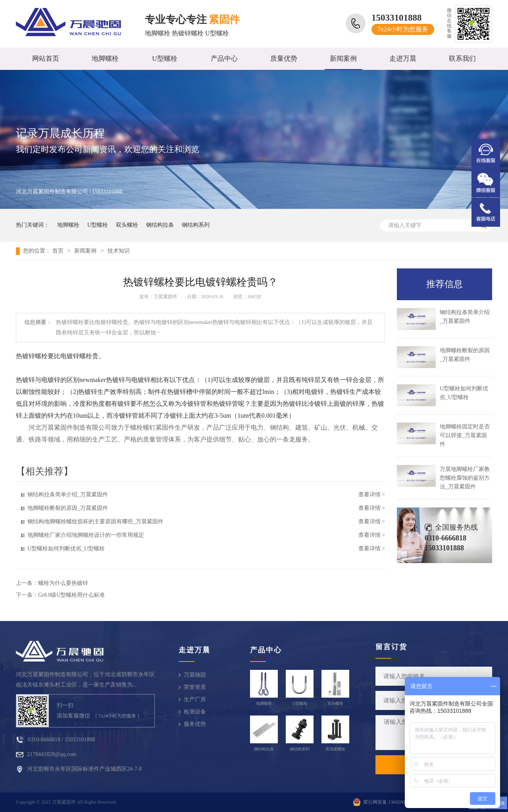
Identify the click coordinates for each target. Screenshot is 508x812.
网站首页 (46, 59)
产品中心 (224, 59)
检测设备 (195, 712)
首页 (58, 251)
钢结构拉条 (160, 225)
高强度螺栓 (335, 749)
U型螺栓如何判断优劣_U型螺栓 (66, 549)
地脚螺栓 (105, 59)
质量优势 (284, 59)
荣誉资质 (195, 687)
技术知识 (119, 251)
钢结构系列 (196, 225)
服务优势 (195, 724)
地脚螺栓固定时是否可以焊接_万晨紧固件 (465, 435)
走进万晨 (403, 59)
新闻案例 (343, 59)
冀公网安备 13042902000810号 (395, 802)
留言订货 (391, 647)
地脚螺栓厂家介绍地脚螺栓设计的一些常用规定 (86, 535)
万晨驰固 (195, 675)
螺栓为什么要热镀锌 (63, 583)
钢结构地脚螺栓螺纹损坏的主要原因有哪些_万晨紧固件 (95, 522)
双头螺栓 (127, 225)
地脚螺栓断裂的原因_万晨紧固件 (68, 508)
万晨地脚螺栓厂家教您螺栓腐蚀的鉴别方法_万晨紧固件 (465, 478)
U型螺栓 (165, 59)
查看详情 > (372, 495)
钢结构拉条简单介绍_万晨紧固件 (68, 495)
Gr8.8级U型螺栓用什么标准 (71, 595)
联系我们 (462, 59)
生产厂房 (195, 699)
